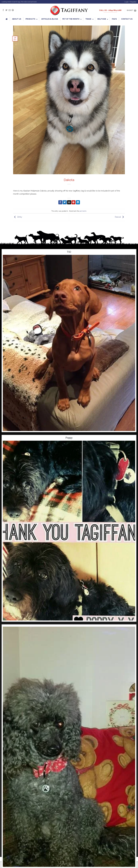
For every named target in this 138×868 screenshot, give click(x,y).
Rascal (120, 217)
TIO (69, 252)
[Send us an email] (10, 10)
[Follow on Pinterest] (13, 10)
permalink (83, 211)
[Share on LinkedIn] (78, 202)
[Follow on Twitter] (6, 10)
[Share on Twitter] (65, 202)
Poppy (69, 438)
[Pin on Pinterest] (73, 202)
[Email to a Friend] (69, 202)
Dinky (18, 217)
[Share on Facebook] (60, 202)
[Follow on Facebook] (3, 10)
